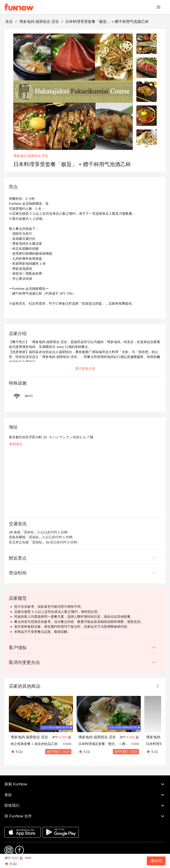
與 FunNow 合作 (85, 816)
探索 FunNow (85, 784)
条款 (85, 795)
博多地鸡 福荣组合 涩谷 (39, 22)
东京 (9, 22)
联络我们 (85, 806)
